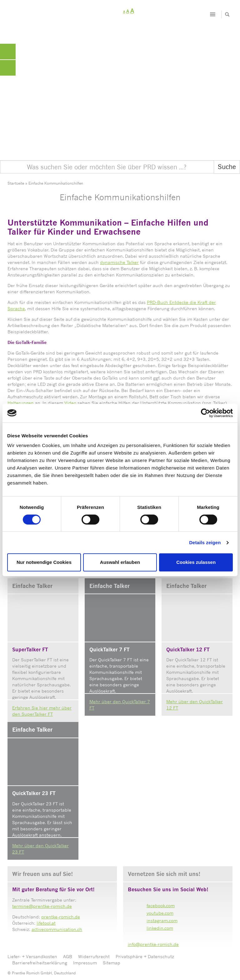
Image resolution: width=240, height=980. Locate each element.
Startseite (16, 183)
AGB (68, 956)
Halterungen (21, 403)
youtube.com (160, 913)
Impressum (85, 963)
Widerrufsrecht (94, 956)
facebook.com (161, 905)
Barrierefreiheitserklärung (40, 963)
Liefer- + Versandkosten (32, 956)
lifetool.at (46, 923)
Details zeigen (205, 542)
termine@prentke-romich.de (42, 906)
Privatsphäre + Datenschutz (145, 956)
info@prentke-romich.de (153, 944)
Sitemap (112, 963)
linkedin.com (160, 928)
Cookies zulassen (196, 562)
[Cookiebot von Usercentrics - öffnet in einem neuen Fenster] (205, 413)
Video (70, 403)
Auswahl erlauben (120, 562)
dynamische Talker (119, 262)
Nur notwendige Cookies (44, 562)
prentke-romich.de (61, 917)
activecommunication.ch (57, 929)
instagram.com (162, 920)
